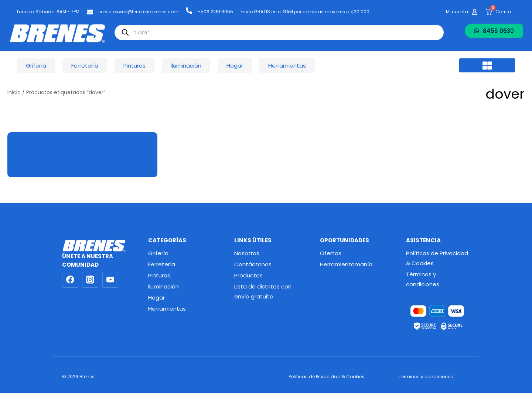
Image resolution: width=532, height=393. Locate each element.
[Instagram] (90, 280)
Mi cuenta (457, 12)
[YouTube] (110, 280)
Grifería (158, 253)
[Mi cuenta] (475, 12)
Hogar (156, 298)
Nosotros (247, 253)
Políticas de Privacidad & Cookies (437, 258)
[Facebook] (70, 280)
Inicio (14, 93)
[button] (487, 65)
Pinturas (159, 275)
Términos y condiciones (423, 279)
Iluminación (163, 286)
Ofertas (331, 253)
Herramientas (167, 309)
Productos (248, 275)
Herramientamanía (346, 264)
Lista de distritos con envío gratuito (263, 291)
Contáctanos (253, 264)
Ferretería (162, 264)
